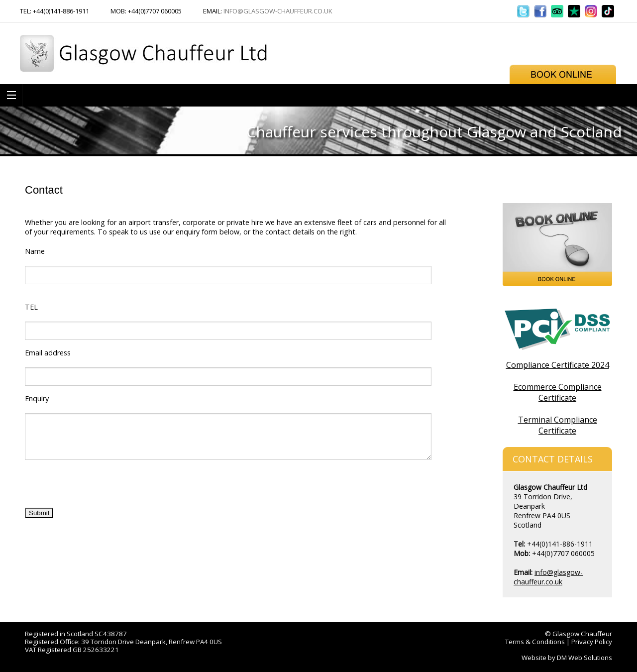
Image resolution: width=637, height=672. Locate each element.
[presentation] (101, 487)
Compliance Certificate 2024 (558, 365)
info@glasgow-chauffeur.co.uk (278, 11)
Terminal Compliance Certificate (558, 425)
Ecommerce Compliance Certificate (558, 392)
